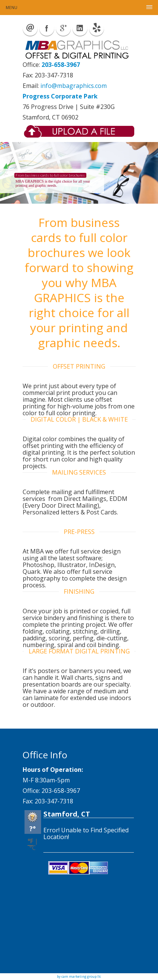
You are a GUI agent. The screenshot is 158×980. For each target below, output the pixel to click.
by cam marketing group (77, 976)
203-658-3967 (61, 65)
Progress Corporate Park (60, 96)
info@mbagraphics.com (74, 86)
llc (99, 976)
